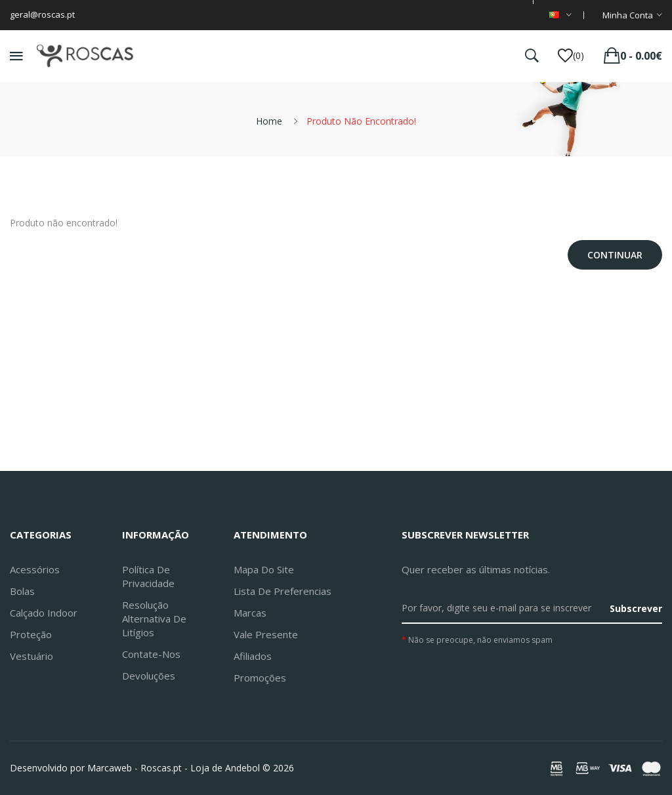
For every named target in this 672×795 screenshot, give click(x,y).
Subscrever (636, 608)
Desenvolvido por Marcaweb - (74, 768)
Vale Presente (266, 634)
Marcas (250, 613)
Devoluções (149, 676)
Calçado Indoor (44, 613)
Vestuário (31, 656)
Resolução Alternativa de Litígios (154, 619)
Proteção (31, 634)
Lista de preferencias (283, 591)
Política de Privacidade (148, 576)
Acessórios (35, 569)
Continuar (615, 255)
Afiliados (253, 656)
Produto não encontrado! (361, 121)
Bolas (22, 591)
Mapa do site (264, 569)
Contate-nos (151, 654)
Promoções (260, 678)
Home (269, 121)
